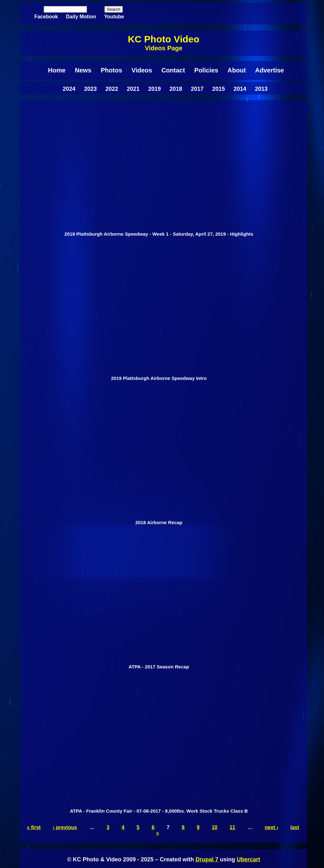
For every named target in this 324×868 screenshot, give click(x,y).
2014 (240, 89)
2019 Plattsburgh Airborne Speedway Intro (159, 378)
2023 (90, 89)
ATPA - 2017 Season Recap (159, 667)
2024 (69, 89)
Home (57, 70)
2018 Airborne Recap (159, 522)
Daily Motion (81, 17)
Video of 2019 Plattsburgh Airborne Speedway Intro (159, 313)
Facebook (46, 17)
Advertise (269, 70)
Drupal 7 (207, 859)
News (83, 70)
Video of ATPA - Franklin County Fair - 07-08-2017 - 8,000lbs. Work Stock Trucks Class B (159, 745)
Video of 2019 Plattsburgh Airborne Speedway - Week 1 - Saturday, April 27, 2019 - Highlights (159, 168)
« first (34, 827)
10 (215, 827)
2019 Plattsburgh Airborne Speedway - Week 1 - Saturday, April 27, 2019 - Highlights (159, 234)
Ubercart (248, 859)
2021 (133, 89)
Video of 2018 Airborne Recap (159, 457)
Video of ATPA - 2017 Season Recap (159, 601)
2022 (112, 89)
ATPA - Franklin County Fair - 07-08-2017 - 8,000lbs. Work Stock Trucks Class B (159, 811)
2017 (197, 89)
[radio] (159, 173)
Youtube (114, 17)
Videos (142, 70)
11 (233, 827)
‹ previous (65, 827)
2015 (219, 89)
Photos (111, 70)
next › (272, 827)
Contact (173, 70)
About (237, 70)
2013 (261, 89)
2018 (176, 89)
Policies (206, 70)
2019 (154, 89)
